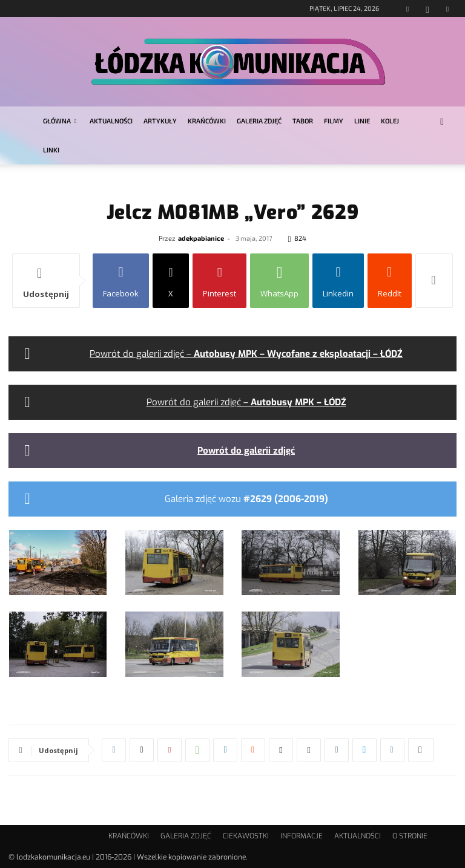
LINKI (51, 150)
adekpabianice (201, 238)
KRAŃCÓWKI (207, 121)
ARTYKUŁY (160, 121)
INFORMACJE (302, 836)
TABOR (303, 121)
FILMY (334, 121)
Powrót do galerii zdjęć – (246, 354)
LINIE (362, 121)
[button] (442, 121)
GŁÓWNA (60, 121)
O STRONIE (410, 836)
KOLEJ (390, 121)
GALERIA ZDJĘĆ (259, 121)
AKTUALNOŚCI (111, 121)
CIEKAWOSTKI (246, 836)
